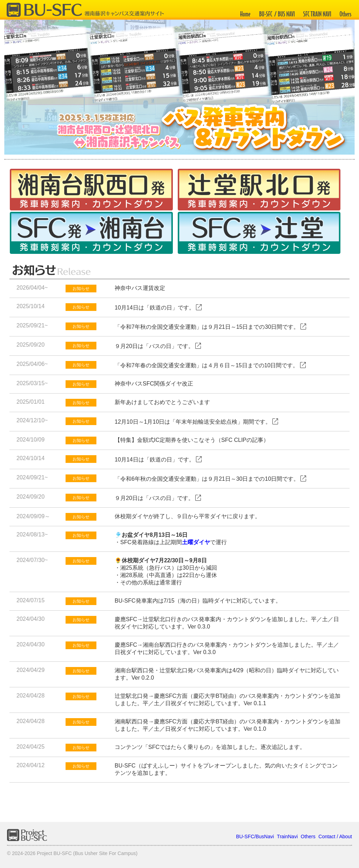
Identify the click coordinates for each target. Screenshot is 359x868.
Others (308, 836)
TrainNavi (287, 836)
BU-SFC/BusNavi (255, 836)
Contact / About (335, 836)
